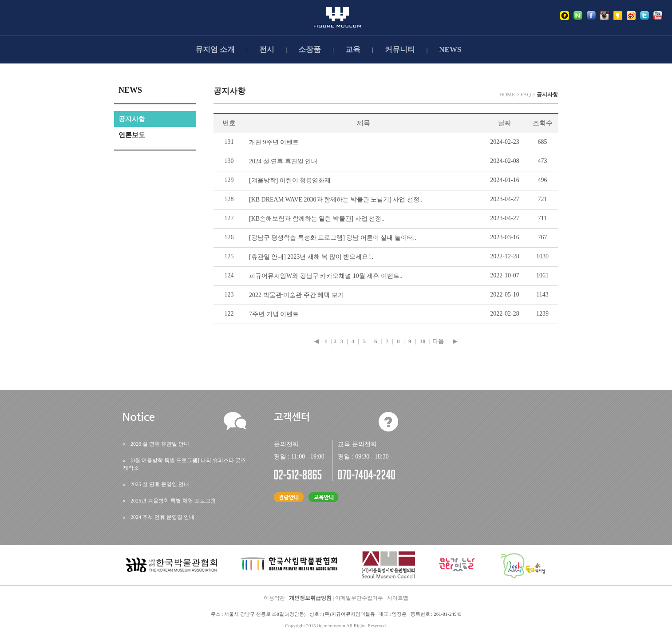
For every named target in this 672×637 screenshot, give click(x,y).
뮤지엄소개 (215, 49)
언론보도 (132, 135)
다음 (438, 341)
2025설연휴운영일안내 (160, 484)
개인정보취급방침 (310, 598)
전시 (267, 49)
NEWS (450, 49)
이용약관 (274, 598)
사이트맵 (398, 598)
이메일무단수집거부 (359, 598)
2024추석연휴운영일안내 (162, 517)
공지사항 (132, 119)
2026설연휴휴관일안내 (160, 444)
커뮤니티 (400, 49)
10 (423, 341)
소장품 (310, 49)
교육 (353, 49)
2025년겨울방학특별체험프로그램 (173, 501)
